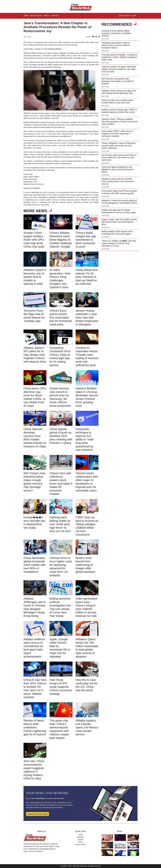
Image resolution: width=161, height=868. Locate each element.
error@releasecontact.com (66, 197)
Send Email (33, 179)
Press (81, 835)
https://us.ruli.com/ (37, 184)
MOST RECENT (36, 16)
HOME (26, 16)
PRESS (47, 16)
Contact (80, 840)
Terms (80, 842)
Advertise (81, 837)
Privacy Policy (80, 844)
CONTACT (55, 16)
